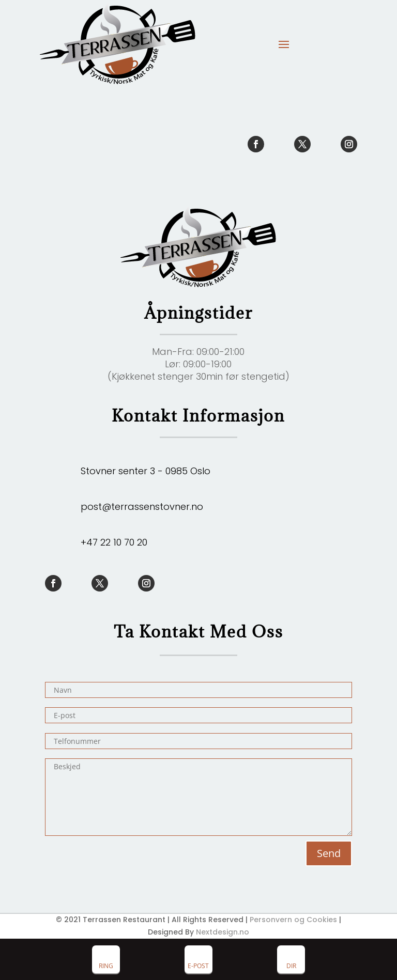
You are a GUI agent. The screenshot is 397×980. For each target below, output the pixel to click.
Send (329, 853)
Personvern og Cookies (293, 920)
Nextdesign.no (223, 932)
